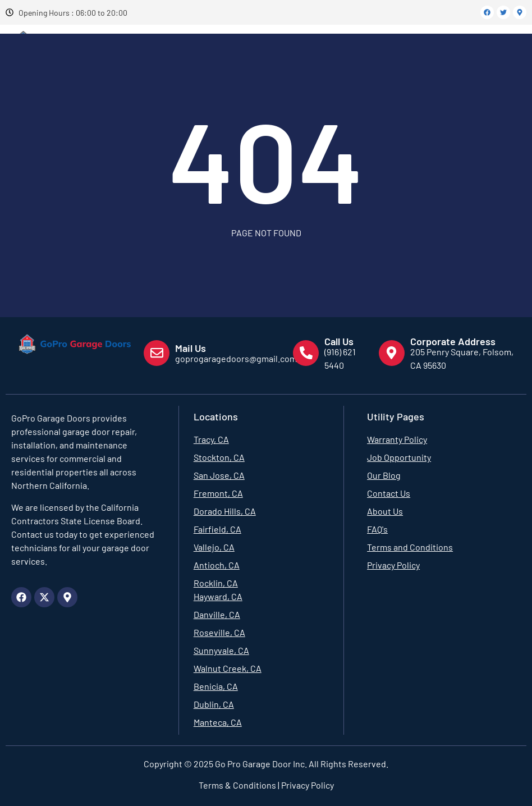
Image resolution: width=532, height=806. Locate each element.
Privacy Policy (307, 785)
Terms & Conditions (237, 785)
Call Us (339, 341)
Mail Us (191, 348)
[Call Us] (306, 353)
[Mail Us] (157, 353)
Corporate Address (453, 341)
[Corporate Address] (392, 353)
